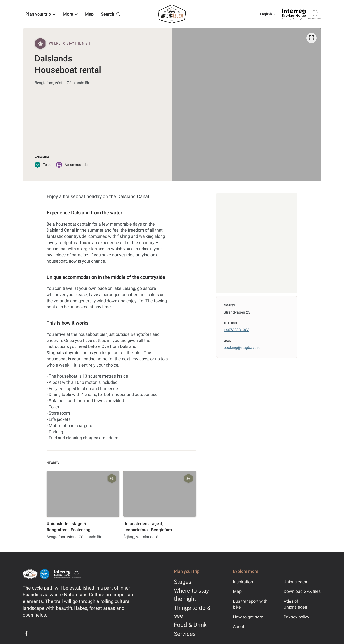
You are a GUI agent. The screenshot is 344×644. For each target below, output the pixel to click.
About (239, 626)
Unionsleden (295, 582)
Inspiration (243, 582)
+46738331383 (236, 330)
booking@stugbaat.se (242, 348)
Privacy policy (296, 617)
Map (237, 591)
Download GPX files (302, 591)
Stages (183, 582)
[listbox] (247, 105)
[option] (247, 105)
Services (185, 634)
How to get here (248, 617)
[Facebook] (26, 633)
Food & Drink (190, 625)
